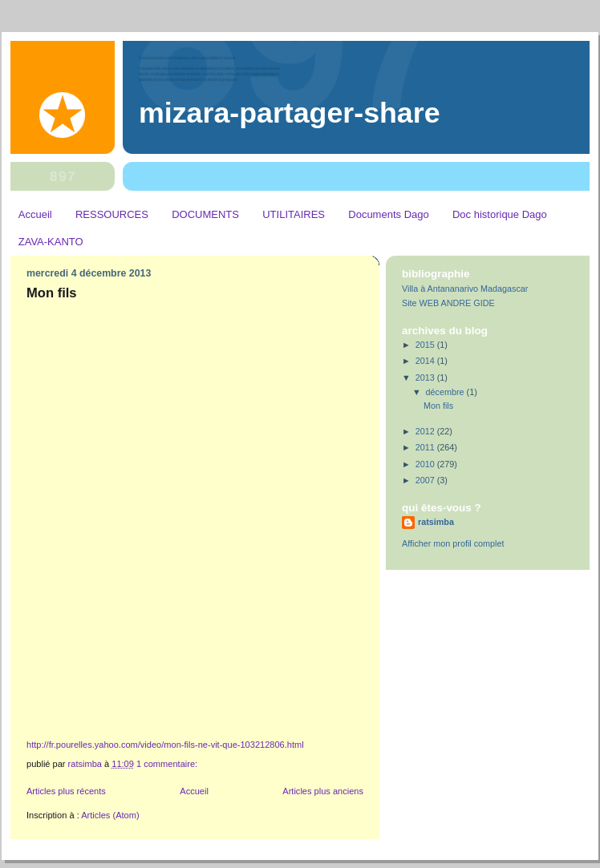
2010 (426, 464)
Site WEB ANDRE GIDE (448, 303)
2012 (426, 431)
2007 (426, 480)
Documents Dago (388, 214)
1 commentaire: (168, 764)
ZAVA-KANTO (51, 242)
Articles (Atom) (110, 815)
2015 (426, 345)
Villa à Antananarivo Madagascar (465, 289)
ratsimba (436, 522)
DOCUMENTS (205, 214)
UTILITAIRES (294, 214)
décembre (446, 392)
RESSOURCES (112, 214)
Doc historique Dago (500, 214)
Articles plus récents (66, 791)
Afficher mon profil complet (453, 543)
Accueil (35, 214)
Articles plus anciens (323, 791)
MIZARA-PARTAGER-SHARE (290, 113)
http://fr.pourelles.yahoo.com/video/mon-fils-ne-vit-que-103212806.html (165, 745)
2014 (426, 361)
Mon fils (52, 293)
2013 (426, 377)
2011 (426, 447)
